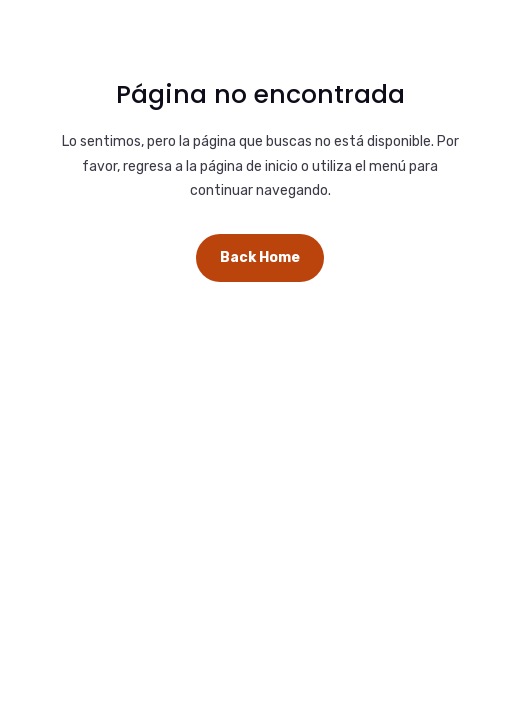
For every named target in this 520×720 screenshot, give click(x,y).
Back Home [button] (260, 257)
